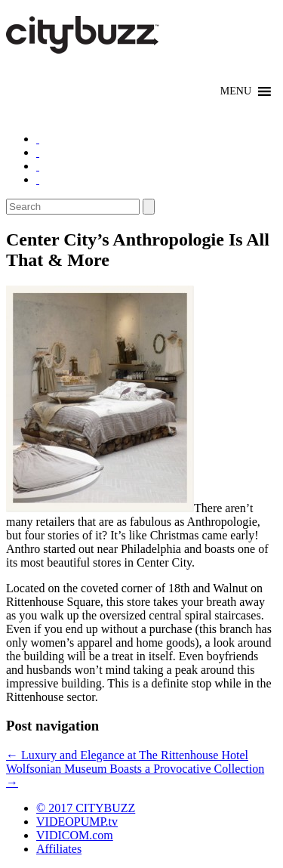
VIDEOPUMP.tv (77, 822)
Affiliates (59, 849)
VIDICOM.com (75, 835)
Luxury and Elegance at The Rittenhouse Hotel (127, 755)
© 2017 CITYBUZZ (86, 808)
